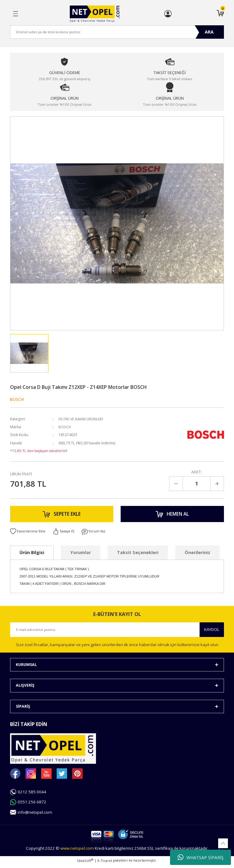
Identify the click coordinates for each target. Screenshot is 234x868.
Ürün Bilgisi (32, 555)
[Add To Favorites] (28, 534)
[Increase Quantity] (217, 484)
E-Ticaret (105, 864)
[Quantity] (197, 484)
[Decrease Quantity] (176, 484)
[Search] (117, 32)
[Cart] (220, 14)
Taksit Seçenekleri (138, 555)
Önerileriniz (197, 555)
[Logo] (95, 14)
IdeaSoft (85, 863)
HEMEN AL (172, 515)
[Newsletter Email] (117, 633)
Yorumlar (81, 555)
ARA (209, 32)
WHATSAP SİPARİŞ (201, 857)
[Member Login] (168, 14)
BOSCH (17, 399)
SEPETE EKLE (62, 515)
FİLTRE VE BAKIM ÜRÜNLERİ (82, 419)
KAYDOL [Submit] (212, 632)
